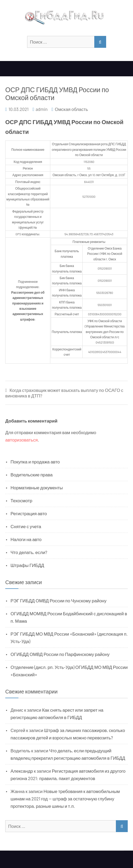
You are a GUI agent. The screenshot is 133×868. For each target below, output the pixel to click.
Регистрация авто (29, 513)
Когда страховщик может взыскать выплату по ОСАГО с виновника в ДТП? (64, 393)
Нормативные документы (37, 487)
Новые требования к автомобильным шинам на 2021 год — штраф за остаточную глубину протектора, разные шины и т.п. (65, 799)
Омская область (71, 109)
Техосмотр (21, 500)
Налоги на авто (26, 539)
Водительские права (32, 475)
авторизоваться (21, 440)
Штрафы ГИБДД (27, 565)
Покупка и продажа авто (35, 462)
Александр (22, 771)
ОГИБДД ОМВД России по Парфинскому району (60, 654)
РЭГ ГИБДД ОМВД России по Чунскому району (58, 600)
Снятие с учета (26, 526)
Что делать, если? (29, 552)
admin (42, 109)
